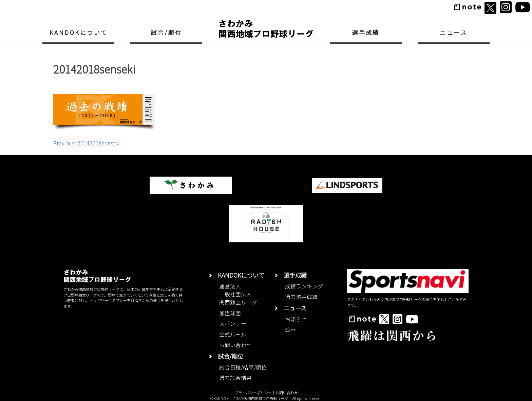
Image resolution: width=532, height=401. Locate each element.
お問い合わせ (235, 345)
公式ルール (233, 334)
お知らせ (296, 319)
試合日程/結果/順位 (243, 367)
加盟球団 (230, 313)
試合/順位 (166, 32)
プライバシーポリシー (253, 393)
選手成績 (366, 32)
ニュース (453, 32)
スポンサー (233, 324)
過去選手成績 (301, 297)
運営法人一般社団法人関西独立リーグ (238, 294)
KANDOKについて (79, 32)
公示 (290, 330)
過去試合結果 (235, 378)
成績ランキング (304, 286)
